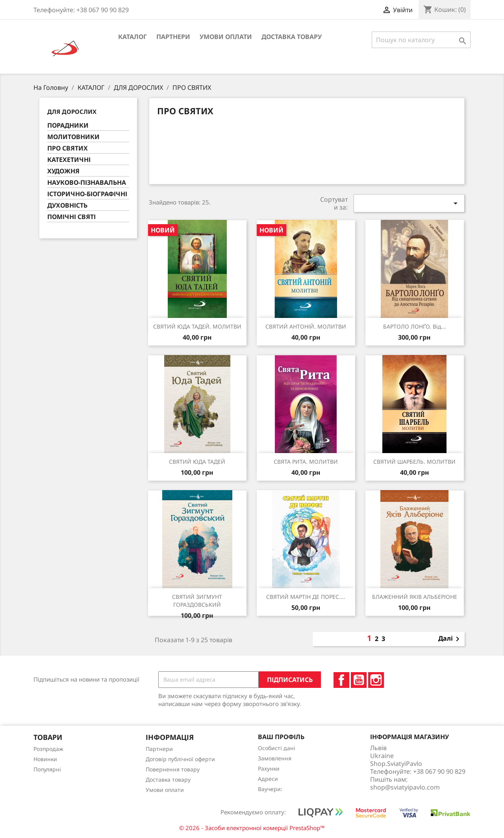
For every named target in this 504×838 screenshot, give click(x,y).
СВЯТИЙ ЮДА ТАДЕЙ (197, 462)
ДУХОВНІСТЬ (67, 205)
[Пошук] (421, 40)
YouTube (359, 680)
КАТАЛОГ (132, 37)
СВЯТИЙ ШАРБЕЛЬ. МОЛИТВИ (414, 462)
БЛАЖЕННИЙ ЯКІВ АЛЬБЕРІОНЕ (415, 597)
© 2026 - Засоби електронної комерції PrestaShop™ (252, 828)
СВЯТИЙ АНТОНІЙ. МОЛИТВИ (306, 326)
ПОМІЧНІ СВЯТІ (71, 217)
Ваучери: (270, 789)
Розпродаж (48, 749)
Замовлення (275, 758)
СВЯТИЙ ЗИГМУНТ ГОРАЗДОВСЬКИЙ (197, 601)
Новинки (45, 759)
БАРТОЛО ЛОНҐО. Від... (415, 326)
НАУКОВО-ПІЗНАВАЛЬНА (87, 183)
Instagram (376, 680)
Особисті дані (277, 748)
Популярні (47, 769)
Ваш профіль (281, 737)
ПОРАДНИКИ (68, 125)
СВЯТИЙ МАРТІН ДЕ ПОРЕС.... (306, 597)
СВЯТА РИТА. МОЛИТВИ (306, 462)
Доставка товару (292, 37)
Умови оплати (226, 37)
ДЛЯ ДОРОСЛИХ (72, 111)
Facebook (341, 680)
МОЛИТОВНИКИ (73, 137)
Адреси (268, 779)
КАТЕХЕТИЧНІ (69, 160)
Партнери (173, 37)
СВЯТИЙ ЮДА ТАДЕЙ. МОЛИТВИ (197, 326)
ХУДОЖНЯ (63, 171)
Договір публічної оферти (180, 759)
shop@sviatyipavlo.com (405, 787)
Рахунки (269, 768)
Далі (450, 639)
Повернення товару (173, 769)
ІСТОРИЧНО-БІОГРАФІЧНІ (87, 194)
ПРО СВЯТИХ (68, 148)
